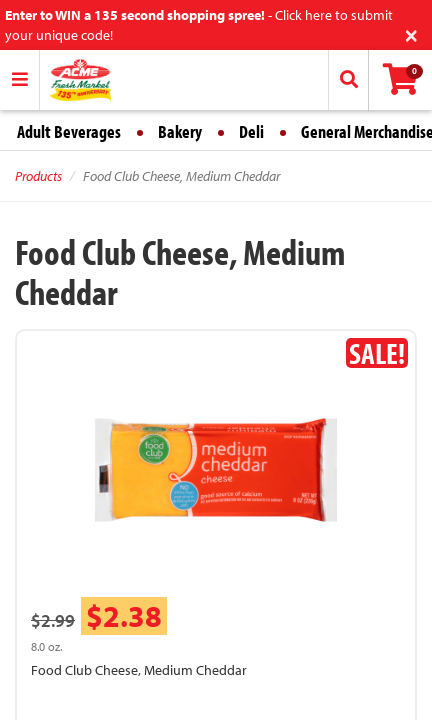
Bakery (180, 131)
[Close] (411, 33)
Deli (251, 131)
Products (38, 176)
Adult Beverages (69, 131)
